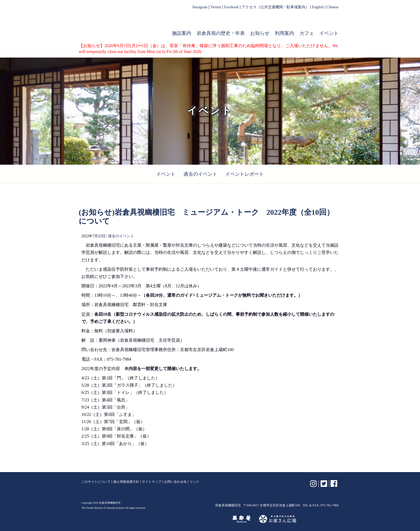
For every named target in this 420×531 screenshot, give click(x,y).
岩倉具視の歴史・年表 (221, 33)
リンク (194, 482)
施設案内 (182, 33)
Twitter (216, 7)
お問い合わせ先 (175, 482)
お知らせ (260, 33)
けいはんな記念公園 (201, 519)
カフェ (307, 33)
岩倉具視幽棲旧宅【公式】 (116, 23)
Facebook (231, 7)
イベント (329, 33)
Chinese (333, 7)
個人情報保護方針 (126, 482)
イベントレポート (245, 174)
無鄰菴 (242, 519)
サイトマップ (152, 482)
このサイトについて (96, 482)
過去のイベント (200, 174)
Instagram (200, 7)
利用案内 (284, 33)
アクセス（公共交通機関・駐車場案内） (275, 7)
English (318, 7)
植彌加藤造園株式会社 (147, 519)
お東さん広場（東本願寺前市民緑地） (278, 519)
